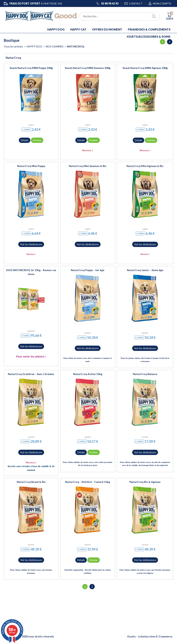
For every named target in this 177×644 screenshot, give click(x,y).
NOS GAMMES (55, 46)
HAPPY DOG (56, 29)
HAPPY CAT (78, 29)
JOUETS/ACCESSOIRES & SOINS (148, 37)
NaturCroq (76, 46)
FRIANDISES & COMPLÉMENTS (149, 29)
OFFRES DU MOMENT (107, 29)
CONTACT (136, 3)
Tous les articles (13, 46)
